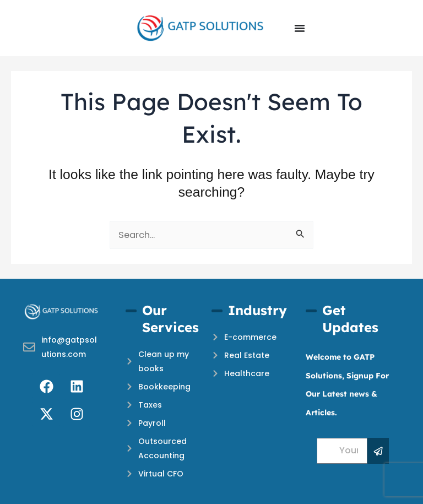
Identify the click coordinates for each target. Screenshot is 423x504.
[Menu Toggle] (300, 28)
